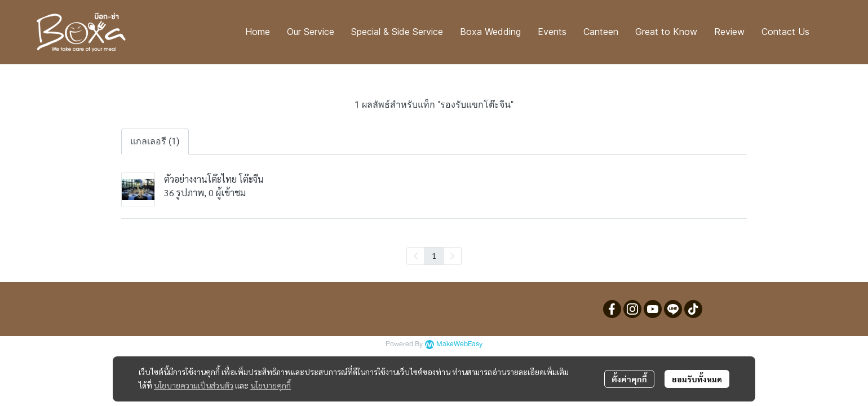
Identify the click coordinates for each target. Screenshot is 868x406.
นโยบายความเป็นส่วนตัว (194, 385)
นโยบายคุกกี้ (271, 385)
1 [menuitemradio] (434, 255)
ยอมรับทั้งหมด (697, 379)
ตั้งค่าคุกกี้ (629, 379)
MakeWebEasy (459, 344)
